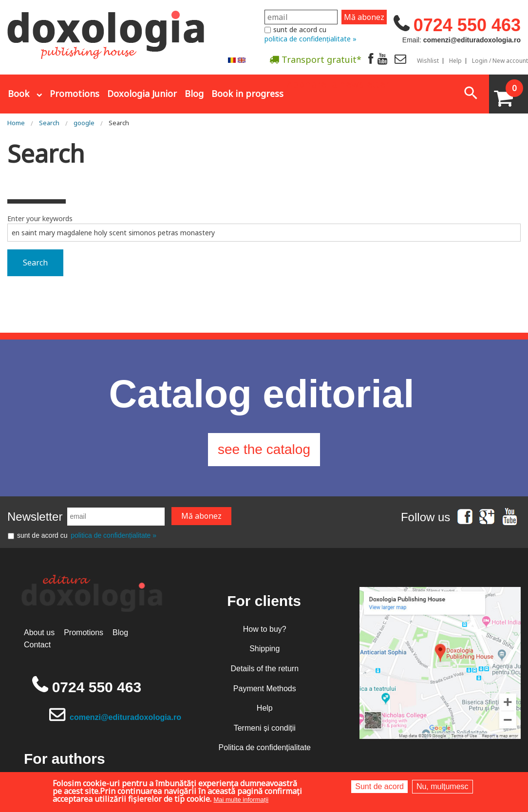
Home (16, 123)
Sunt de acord (379, 786)
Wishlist (428, 61)
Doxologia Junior (142, 94)
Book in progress (247, 94)
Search (49, 123)
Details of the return (264, 669)
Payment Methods (265, 689)
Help (455, 61)
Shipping (264, 649)
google (84, 123)
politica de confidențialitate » (311, 39)
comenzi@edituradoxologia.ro (125, 717)
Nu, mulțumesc (443, 786)
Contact (37, 645)
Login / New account (500, 61)
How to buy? (265, 629)
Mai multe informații (241, 800)
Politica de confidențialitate (265, 747)
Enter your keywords (40, 218)
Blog (194, 94)
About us (39, 633)
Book (19, 94)
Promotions (75, 94)
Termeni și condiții (265, 728)
